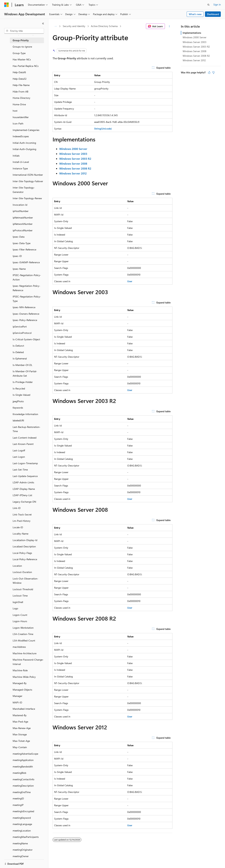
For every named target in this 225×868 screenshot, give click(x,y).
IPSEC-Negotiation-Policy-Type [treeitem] (27, 299)
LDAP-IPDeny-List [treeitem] (22, 495)
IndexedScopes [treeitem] (21, 136)
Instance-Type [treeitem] (20, 168)
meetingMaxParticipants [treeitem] (26, 837)
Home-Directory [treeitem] (21, 98)
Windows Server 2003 (195, 42)
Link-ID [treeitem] (17, 508)
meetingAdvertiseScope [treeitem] (25, 754)
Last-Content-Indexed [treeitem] (25, 438)
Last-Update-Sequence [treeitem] (25, 476)
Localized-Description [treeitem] (24, 546)
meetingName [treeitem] (20, 843)
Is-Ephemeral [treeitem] (20, 358)
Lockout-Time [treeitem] (20, 596)
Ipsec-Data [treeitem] (19, 237)
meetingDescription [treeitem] (23, 786)
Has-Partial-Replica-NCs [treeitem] (26, 66)
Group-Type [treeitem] (19, 53)
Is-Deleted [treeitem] (18, 352)
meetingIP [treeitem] (18, 805)
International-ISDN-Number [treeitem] (28, 175)
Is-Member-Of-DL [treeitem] (22, 365)
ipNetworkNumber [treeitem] (23, 224)
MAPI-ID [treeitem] (17, 702)
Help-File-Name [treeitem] (21, 85)
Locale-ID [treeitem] (18, 527)
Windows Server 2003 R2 (196, 47)
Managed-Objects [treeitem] (22, 690)
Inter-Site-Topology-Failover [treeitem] (28, 181)
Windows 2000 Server (195, 37)
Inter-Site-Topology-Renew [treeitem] (27, 198)
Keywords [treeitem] (18, 408)
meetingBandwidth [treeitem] (23, 766)
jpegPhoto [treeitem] (18, 401)
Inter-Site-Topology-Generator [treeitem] (24, 190)
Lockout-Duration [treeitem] (22, 572)
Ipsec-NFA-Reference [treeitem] (24, 307)
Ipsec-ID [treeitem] (17, 256)
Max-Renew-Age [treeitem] (22, 728)
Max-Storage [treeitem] (20, 734)
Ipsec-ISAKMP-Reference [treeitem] (26, 262)
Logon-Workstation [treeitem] (23, 628)
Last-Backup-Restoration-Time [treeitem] (27, 429)
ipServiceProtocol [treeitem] (22, 333)
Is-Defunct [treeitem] (18, 346)
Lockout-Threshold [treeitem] (23, 589)
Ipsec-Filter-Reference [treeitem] (24, 249)
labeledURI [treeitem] (18, 420)
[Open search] (208, 5)
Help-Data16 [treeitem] (19, 72)
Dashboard (213, 14)
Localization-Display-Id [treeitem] (25, 540)
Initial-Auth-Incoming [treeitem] (24, 143)
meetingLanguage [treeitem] (22, 824)
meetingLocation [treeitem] (22, 831)
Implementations (192, 33)
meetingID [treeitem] (18, 798)
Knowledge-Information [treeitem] (25, 414)
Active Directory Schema (104, 26)
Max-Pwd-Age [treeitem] (20, 722)
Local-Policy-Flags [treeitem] (22, 553)
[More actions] (169, 26)
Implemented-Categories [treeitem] (26, 130)
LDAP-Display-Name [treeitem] (24, 489)
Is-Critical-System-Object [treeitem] (26, 339)
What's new (195, 14)
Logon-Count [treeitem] (20, 615)
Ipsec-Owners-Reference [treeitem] (26, 314)
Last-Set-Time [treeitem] (20, 470)
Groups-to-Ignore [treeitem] (22, 47)
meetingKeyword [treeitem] (22, 818)
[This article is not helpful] (213, 72)
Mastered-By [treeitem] (20, 715)
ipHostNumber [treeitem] (21, 211)
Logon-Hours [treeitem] (20, 621)
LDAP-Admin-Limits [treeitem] (23, 482)
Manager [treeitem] (17, 696)
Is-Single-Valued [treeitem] (21, 395)
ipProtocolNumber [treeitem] (23, 230)
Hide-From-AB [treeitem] (20, 92)
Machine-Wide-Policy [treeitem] (24, 677)
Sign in (217, 4)
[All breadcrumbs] (56, 26)
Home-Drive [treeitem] (19, 104)
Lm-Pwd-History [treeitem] (22, 521)
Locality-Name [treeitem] (20, 534)
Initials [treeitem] (16, 156)
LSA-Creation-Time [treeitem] (23, 634)
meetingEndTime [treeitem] (22, 792)
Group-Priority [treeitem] (21, 40)
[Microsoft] (7, 5)
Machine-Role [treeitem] (20, 670)
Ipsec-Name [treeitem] (19, 269)
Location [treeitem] (17, 566)
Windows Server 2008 (195, 51)
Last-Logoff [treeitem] (19, 450)
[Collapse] (43, 24)
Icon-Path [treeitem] (18, 123)
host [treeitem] (15, 111)
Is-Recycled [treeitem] (19, 388)
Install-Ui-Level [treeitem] (21, 162)
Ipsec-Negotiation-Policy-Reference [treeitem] (26, 288)
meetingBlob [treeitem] (19, 773)
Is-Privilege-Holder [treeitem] (23, 382)
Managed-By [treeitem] (20, 683)
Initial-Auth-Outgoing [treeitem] (24, 149)
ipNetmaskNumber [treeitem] (23, 218)
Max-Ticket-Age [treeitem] (21, 741)
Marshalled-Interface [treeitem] (24, 709)
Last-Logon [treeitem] (19, 457)
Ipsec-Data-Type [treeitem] (22, 243)
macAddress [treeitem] (19, 647)
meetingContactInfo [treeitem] (23, 779)
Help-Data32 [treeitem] (20, 79)
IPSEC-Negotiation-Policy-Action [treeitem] (27, 277)
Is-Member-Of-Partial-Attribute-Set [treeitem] (25, 373)
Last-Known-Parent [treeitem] (23, 444)
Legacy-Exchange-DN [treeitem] (24, 502)
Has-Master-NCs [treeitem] (22, 59)
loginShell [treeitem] (18, 602)
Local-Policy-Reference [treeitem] (25, 559)
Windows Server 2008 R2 (196, 56)
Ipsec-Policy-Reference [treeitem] (25, 320)
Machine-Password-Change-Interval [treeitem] (28, 662)
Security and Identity (74, 26)
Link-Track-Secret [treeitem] (22, 514)
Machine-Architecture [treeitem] (25, 653)
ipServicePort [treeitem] (20, 327)
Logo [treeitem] (15, 608)
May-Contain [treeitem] (20, 747)
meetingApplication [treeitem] (23, 760)
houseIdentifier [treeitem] (21, 117)
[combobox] (24, 31)
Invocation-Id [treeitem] (20, 205)
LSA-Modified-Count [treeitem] (24, 640)
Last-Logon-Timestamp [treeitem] (25, 463)
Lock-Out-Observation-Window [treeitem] (25, 581)
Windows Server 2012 (194, 60)
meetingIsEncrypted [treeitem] (23, 811)
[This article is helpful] (209, 72)
